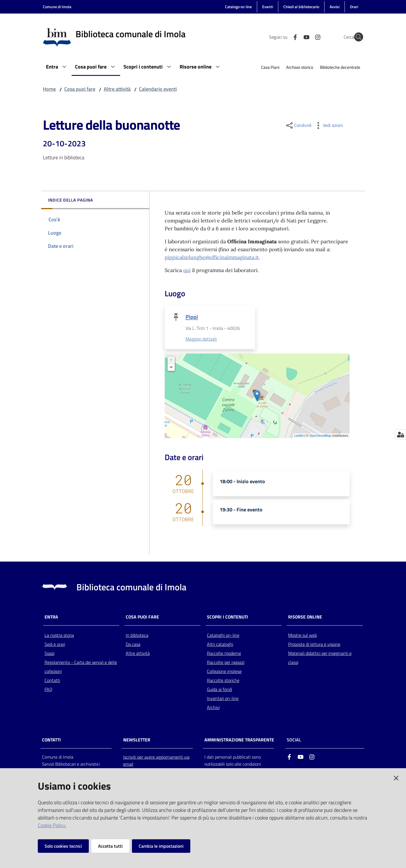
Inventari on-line (223, 699)
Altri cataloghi (220, 644)
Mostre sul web (303, 635)
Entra (51, 617)
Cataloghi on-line (223, 635)
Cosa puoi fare (80, 89)
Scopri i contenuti (228, 617)
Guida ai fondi (219, 690)
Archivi (213, 708)
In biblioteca (137, 635)
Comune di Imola (57, 7)
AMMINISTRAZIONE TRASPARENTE (239, 740)
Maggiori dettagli (201, 339)
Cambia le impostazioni (161, 846)
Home (49, 89)
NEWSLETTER (137, 740)
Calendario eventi (158, 89)
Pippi (192, 317)
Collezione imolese (224, 672)
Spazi (49, 653)
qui (187, 270)
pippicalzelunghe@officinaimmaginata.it (212, 257)
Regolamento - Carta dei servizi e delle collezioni (81, 667)
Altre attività (117, 89)
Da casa (133, 644)
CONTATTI (51, 740)
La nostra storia (59, 635)
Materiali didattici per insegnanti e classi (320, 658)
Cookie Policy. (52, 825)
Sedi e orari (55, 644)
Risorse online (305, 617)
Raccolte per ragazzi (226, 662)
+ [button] (171, 360)
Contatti (52, 681)
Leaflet (299, 436)
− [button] (171, 368)
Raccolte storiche (223, 681)
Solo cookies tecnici (63, 846)
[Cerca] (356, 37)
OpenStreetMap (320, 436)
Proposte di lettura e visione (314, 644)
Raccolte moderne (224, 653)
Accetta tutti (110, 846)
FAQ (48, 690)
